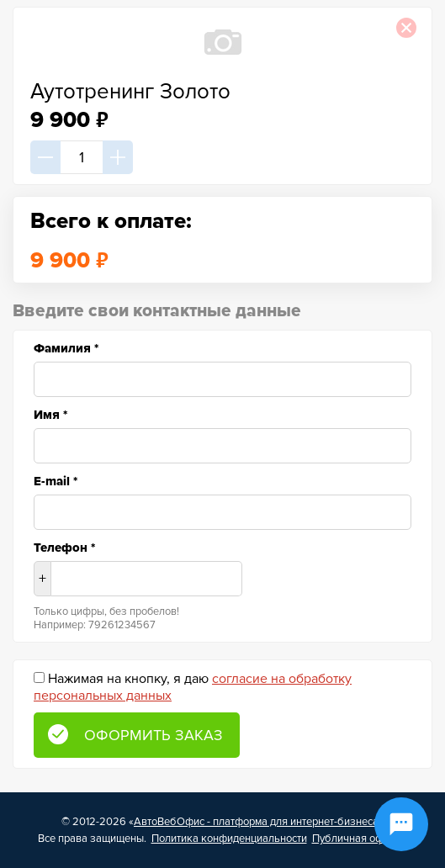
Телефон (64, 548)
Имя (50, 415)
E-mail (56, 481)
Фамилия (66, 348)
